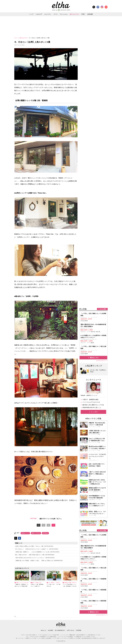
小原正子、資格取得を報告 (90, 399)
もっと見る (94, 412)
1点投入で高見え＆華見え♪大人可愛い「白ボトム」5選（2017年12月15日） (35, 546)
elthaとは (43, 630)
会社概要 (50, 630)
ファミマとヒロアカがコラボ (91, 402)
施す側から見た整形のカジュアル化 (93, 405)
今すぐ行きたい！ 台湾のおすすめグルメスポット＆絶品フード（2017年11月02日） (37, 549)
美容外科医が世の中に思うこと (92, 407)
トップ (31, 14)
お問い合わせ (71, 630)
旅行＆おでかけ (74, 14)
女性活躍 (90, 14)
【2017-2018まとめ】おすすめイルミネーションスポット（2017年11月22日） (35, 558)
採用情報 (79, 630)
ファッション (64, 14)
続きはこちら (94, 358)
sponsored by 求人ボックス (102, 361)
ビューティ (48, 14)
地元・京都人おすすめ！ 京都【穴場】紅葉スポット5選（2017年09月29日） (35, 555)
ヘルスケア (39, 14)
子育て (83, 14)
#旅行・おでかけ (36, 533)
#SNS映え (45, 533)
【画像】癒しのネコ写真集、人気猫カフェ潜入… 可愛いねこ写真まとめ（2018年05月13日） (39, 561)
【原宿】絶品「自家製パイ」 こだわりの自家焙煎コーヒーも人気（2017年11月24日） (38, 552)
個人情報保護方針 (60, 630)
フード (56, 14)
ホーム (16, 38)
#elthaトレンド (25, 533)
